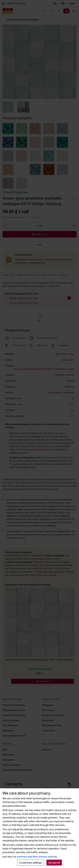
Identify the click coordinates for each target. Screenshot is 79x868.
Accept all (54, 863)
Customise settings (31, 863)
